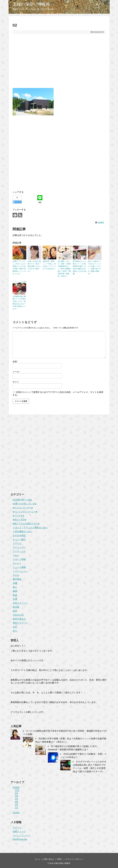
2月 (17, 805)
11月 (17, 790)
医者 (15, 595)
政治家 (16, 607)
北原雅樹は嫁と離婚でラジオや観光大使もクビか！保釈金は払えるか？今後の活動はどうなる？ (19, 303)
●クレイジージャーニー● (25, 512)
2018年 (16, 813)
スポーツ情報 (19, 559)
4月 (17, 799)
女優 (15, 599)
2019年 (16, 787)
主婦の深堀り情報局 (31, 4)
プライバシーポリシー (74, 859)
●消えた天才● (19, 520)
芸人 (15, 631)
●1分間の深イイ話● (22, 500)
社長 (15, 627)
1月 (17, 808)
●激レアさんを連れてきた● (26, 524)
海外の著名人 (19, 619)
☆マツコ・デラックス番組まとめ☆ (30, 528)
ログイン (17, 828)
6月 (17, 793)
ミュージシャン (20, 571)
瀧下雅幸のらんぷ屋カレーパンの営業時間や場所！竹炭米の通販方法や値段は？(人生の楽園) (80, 267)
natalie (101, 222)
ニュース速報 (19, 567)
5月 (17, 796)
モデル (16, 575)
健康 (15, 591)
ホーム (38, 859)
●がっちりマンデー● (23, 508)
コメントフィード (21, 835)
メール (17, 372)
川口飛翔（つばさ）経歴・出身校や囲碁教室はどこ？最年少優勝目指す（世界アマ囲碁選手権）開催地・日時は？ (64, 269)
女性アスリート (20, 603)
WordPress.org (20, 839)
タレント (17, 563)
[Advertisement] (59, 63)
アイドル (17, 543)
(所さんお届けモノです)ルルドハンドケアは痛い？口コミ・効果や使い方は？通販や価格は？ (95, 267)
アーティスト (19, 551)
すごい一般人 (19, 539)
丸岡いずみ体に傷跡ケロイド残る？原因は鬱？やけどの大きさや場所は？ (34, 266)
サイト (16, 382)
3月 (17, 802)
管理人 (60, 859)
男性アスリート (20, 623)
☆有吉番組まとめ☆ (23, 532)
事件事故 (17, 579)
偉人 (15, 587)
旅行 (15, 611)
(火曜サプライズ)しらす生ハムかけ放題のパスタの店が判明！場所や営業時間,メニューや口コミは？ (19, 267)
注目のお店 (18, 615)
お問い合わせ (49, 859)
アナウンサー (19, 547)
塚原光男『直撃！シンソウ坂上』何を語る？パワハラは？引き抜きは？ (49, 265)
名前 (16, 362)
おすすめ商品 (19, 535)
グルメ (16, 555)
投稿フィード (19, 831)
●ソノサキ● (18, 516)
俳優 (15, 583)
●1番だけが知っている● (24, 504)
